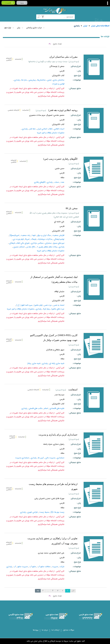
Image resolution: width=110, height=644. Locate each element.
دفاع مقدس (31, 247)
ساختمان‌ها (41, 80)
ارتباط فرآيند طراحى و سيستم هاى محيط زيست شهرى (53, 487)
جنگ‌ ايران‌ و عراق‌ (44, 235)
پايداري (77, 26)
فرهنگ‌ (34, 239)
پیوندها (36, 630)
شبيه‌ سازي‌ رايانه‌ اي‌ (57, 363)
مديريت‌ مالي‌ (50, 458)
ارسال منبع (11, 17)
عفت (62, 182)
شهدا (34, 235)
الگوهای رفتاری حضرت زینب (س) (60, 159)
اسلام (46, 408)
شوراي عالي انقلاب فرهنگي (19, 243)
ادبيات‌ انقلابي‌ (59, 129)
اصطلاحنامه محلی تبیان (100, 26)
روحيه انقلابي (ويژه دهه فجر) (63, 110)
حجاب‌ (57, 182)
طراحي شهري (33, 512)
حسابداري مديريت (22, 458)
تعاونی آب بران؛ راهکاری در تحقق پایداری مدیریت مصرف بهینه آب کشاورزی (52, 541)
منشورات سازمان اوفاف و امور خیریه (51, 133)
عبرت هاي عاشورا (58, 309)
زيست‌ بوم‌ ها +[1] (58, 512)
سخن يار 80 (72, 208)
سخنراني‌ (48, 243)
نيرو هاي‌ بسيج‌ (59, 243)
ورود (22, 3)
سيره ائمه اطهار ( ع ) (24, 305)
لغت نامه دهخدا (4, 17)
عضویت (8, 3)
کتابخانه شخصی (27, 17)
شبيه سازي (36, 363)
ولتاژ (29, 363)
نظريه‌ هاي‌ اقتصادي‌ (57, 408)
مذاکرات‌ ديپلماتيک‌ (45, 239)
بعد (38, 591)
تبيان (85, 26)
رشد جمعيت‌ (26, 235)
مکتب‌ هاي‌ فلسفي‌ (36, 408)
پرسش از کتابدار (19, 17)
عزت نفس (48, 305)
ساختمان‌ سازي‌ (59, 80)
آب (15, 567)
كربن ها (41, 458)
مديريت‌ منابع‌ (23, 567)
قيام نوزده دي (18, 239)
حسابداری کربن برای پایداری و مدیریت (58, 435)
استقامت (73, 390)
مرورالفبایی (34, 17)
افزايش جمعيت (58, 235)
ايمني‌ (49, 80)
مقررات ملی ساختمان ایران (63, 57)
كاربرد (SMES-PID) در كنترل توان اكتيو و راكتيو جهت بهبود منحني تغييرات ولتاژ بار (54, 338)
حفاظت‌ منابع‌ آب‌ (44, 567)
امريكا (27, 239)
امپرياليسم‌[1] (14, 235)
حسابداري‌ (61, 458)
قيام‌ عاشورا (38, 305)
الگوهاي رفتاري (40, 182)
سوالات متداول (69, 630)
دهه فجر (32, 129)
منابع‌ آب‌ (33, 567)
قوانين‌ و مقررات (58, 84)
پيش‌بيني (32, 80)
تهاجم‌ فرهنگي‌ (59, 239)
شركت (62, 567)
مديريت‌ (55, 567)
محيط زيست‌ (44, 512)
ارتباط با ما (56, 630)
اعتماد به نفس (59, 305)
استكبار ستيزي (19, 247)
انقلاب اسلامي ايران (45, 129)
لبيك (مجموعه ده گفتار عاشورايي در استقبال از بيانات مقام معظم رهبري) (54, 280)
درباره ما (45, 630)
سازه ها (24, 80)
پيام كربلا (46, 309)
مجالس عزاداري (37, 243)
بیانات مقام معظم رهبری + (47, 247)
